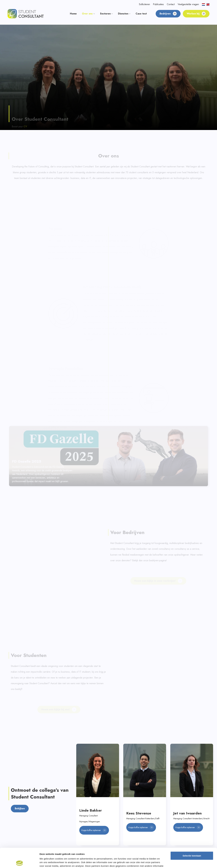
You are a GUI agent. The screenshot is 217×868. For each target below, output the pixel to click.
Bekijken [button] (20, 721)
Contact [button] (171, 4)
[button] (26, 13)
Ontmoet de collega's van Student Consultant (40, 706)
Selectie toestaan (192, 836)
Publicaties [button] (158, 4)
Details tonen (163, 862)
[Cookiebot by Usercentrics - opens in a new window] (20, 862)
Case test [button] (141, 14)
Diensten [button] (124, 14)
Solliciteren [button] (144, 4)
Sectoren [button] (106, 14)
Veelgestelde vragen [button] (188, 4)
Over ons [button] (88, 14)
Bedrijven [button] (168, 14)
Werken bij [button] (196, 14)
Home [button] (73, 14)
